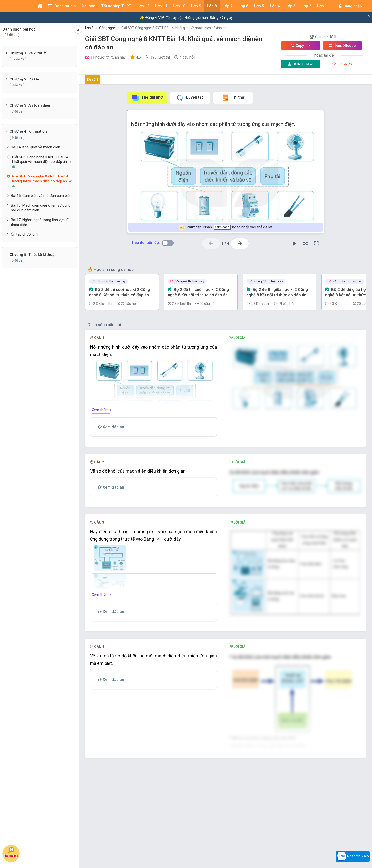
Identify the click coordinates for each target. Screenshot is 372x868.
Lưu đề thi (342, 64)
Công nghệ (107, 28)
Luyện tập (190, 98)
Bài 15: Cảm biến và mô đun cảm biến (41, 196)
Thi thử (233, 98)
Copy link (301, 46)
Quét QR (342, 46)
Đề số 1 (93, 80)
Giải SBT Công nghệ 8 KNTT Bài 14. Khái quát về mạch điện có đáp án (174, 28)
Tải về (301, 64)
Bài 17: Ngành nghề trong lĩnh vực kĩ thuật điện (40, 222)
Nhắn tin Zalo (353, 856)
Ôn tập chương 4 (24, 234)
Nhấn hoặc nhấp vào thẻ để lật (225, 228)
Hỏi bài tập (11, 852)
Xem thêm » (101, 410)
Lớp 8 (89, 28)
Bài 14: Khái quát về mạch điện (35, 147)
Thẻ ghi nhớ (147, 98)
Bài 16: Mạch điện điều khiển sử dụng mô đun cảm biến (41, 208)
